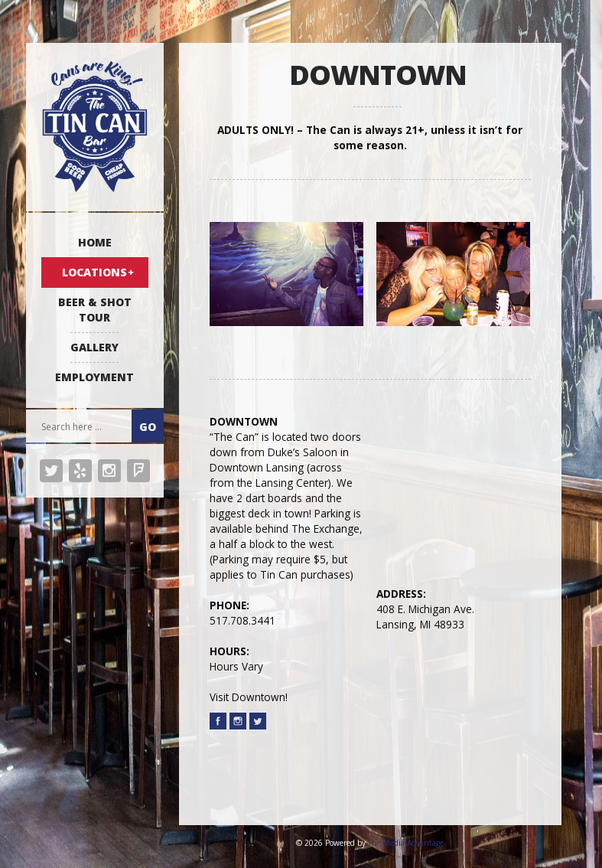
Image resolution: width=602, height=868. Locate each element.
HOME (95, 242)
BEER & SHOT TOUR (95, 310)
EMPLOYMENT (94, 377)
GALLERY (94, 347)
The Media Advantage (406, 843)
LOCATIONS (94, 272)
